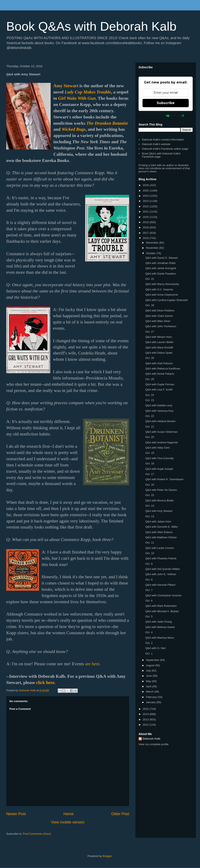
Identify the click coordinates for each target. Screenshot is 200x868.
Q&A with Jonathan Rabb (160, 263)
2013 (146, 719)
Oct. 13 (150, 516)
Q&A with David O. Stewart (161, 258)
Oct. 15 (150, 495)
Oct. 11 (150, 543)
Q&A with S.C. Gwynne (159, 289)
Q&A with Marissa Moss (159, 638)
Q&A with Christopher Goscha (163, 595)
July (149, 671)
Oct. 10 (150, 553)
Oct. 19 (150, 453)
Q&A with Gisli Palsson (159, 363)
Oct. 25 (150, 379)
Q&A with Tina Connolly (159, 458)
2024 (146, 196)
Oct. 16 (150, 485)
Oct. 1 (149, 653)
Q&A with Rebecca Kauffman (163, 369)
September (153, 660)
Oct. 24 (150, 395)
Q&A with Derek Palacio (160, 374)
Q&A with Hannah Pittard (160, 585)
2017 (146, 233)
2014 (146, 714)
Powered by (166, 116)
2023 (146, 201)
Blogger (107, 856)
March (150, 692)
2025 (146, 191)
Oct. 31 (150, 279)
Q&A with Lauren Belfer (159, 342)
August (151, 665)
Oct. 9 (149, 564)
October (151, 253)
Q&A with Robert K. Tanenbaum (164, 479)
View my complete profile (154, 744)
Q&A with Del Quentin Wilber (162, 569)
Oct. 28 (150, 305)
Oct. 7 (149, 590)
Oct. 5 (149, 616)
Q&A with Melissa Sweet (160, 627)
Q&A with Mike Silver (158, 321)
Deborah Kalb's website (156, 144)
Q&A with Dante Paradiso (161, 274)
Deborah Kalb (152, 739)
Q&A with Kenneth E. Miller (161, 527)
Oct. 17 (150, 474)
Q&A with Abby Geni (157, 448)
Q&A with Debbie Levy (159, 405)
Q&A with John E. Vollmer (161, 574)
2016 (146, 238)
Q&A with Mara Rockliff (159, 348)
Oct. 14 (150, 506)
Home (69, 814)
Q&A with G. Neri (155, 648)
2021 (146, 212)
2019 (146, 222)
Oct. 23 (150, 400)
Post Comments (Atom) (37, 834)
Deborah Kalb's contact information (163, 140)
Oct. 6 (149, 601)
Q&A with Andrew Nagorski (161, 442)
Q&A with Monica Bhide (159, 501)
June (149, 676)
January (151, 702)
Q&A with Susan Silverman (161, 432)
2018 (146, 227)
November (153, 248)
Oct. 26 (150, 358)
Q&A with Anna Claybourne (162, 295)
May (149, 681)
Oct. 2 (149, 643)
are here (92, 664)
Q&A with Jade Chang (158, 622)
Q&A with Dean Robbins (160, 310)
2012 (146, 725)
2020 (146, 217)
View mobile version (68, 822)
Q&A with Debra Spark (159, 353)
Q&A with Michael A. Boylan (162, 611)
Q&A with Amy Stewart (159, 511)
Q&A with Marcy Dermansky (162, 284)
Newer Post (16, 814)
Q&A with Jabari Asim (158, 522)
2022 (146, 206)
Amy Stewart (66, 86)
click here (45, 683)
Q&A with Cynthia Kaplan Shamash (166, 300)
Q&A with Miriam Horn (159, 337)
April (149, 686)
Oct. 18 (150, 463)
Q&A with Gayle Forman (160, 384)
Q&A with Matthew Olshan (161, 537)
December (153, 243)
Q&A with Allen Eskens (159, 532)
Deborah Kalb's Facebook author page (165, 149)
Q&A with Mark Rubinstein (161, 606)
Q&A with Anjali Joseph (159, 469)
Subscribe (166, 103)
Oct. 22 (150, 416)
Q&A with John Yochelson (161, 326)
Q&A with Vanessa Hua (159, 411)
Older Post (120, 814)
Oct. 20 (150, 437)
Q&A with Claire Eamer (159, 316)
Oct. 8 (149, 580)
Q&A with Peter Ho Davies (161, 490)
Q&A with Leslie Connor (159, 548)
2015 (146, 709)
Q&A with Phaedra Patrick (161, 558)
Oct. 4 (149, 632)
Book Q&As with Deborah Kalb (91, 26)
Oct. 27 (150, 332)
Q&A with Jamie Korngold (161, 268)
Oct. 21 (150, 427)
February (152, 697)
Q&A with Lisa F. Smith (159, 390)
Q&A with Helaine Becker (160, 421)
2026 (146, 185)
